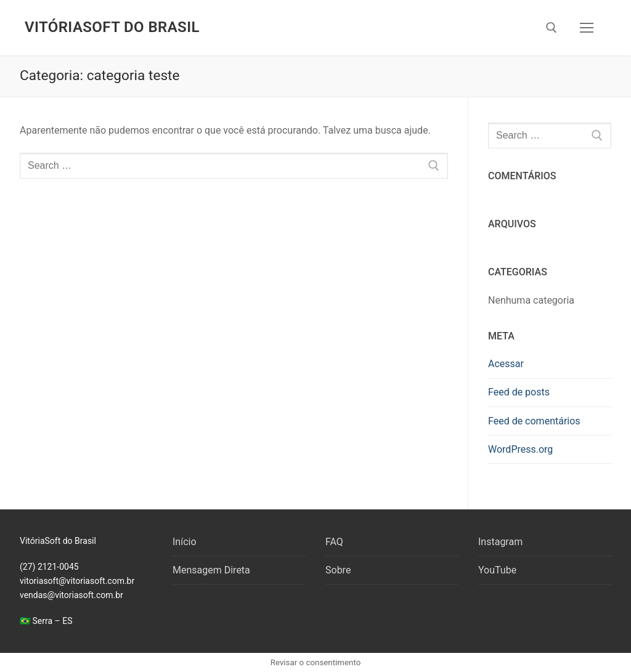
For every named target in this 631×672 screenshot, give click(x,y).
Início (185, 542)
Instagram (500, 542)
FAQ (334, 542)
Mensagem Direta (211, 570)
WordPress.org (520, 449)
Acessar (506, 364)
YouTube (497, 570)
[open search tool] (552, 28)
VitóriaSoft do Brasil (112, 27)
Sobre (338, 570)
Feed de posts (519, 392)
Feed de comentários (534, 421)
